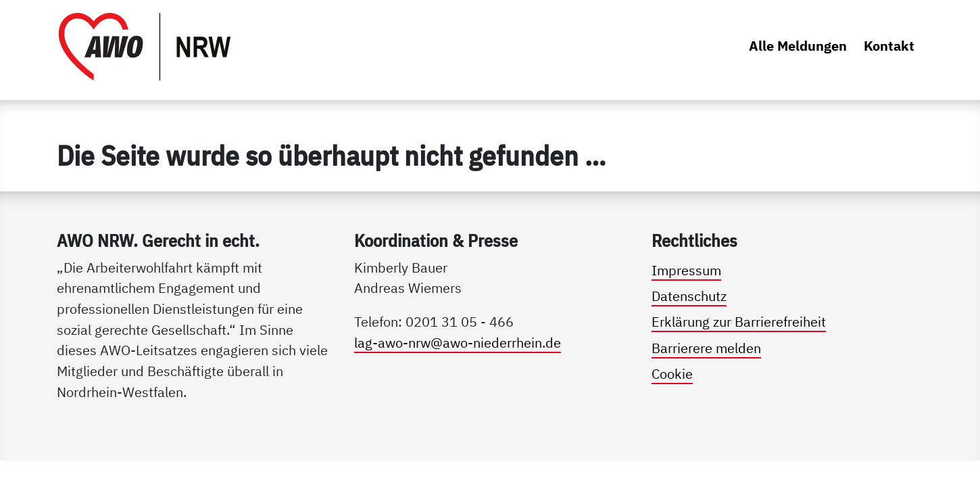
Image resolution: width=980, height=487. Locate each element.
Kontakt (889, 46)
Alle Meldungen (798, 46)
